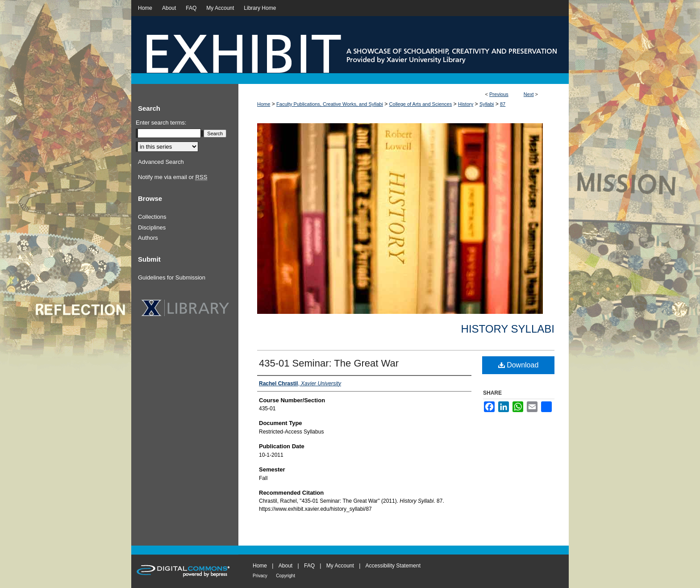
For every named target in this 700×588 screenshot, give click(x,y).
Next (529, 94)
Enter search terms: (161, 123)
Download (519, 365)
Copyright (285, 576)
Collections (152, 217)
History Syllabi (508, 329)
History (466, 104)
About (285, 566)
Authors (148, 238)
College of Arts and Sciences (421, 104)
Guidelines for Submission (172, 277)
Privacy (260, 576)
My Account (340, 566)
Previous (499, 94)
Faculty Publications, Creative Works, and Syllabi (330, 104)
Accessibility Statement (393, 566)
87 (503, 104)
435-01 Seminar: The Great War (329, 363)
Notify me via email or (173, 177)
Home (264, 104)
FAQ (309, 566)
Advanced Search (161, 162)
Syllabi (487, 104)
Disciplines (152, 227)
